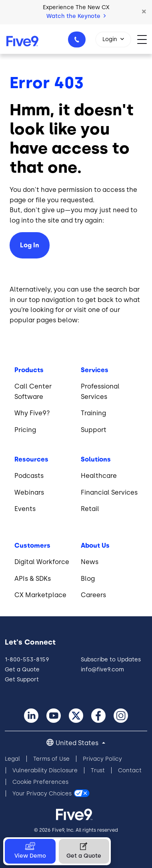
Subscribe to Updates (111, 660)
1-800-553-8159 (78, 42)
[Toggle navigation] (145, 39)
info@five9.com (102, 670)
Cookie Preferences (40, 782)
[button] (144, 12)
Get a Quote (22, 670)
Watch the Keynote (76, 16)
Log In (30, 245)
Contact (130, 770)
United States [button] (78, 743)
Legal (12, 759)
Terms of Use (51, 759)
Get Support (22, 680)
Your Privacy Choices (42, 794)
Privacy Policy (102, 759)
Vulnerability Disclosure (45, 770)
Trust (98, 770)
